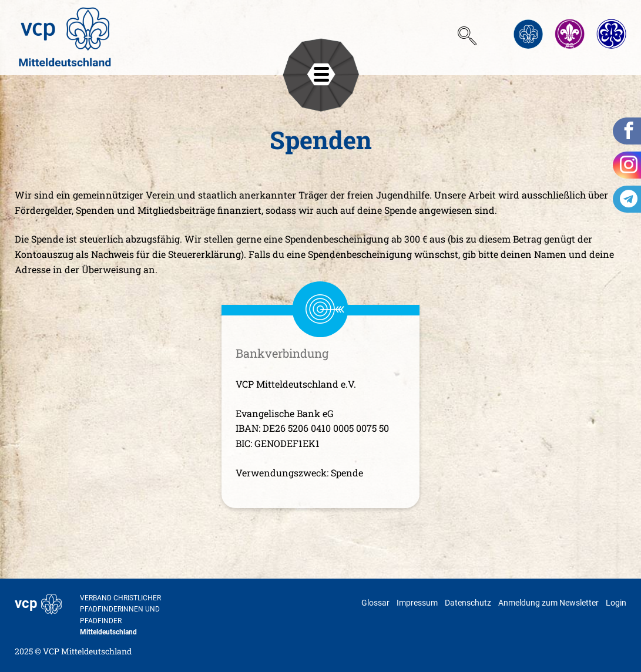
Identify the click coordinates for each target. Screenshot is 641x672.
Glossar (375, 603)
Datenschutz (468, 603)
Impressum (417, 603)
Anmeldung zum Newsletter (548, 603)
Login (616, 603)
